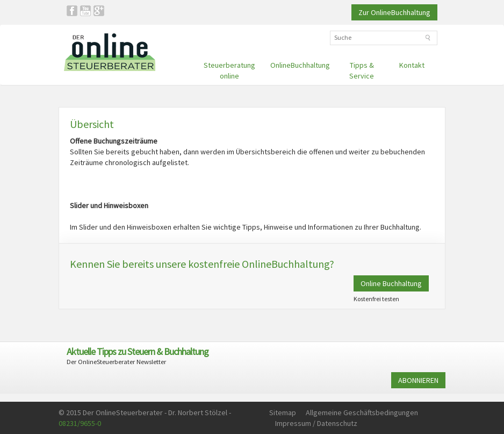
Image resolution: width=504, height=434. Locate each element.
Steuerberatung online (229, 70)
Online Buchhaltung (391, 283)
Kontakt (412, 65)
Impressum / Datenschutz (316, 423)
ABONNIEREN (418, 380)
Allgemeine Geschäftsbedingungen (362, 412)
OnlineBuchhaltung (300, 65)
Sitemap (283, 412)
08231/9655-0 (80, 423)
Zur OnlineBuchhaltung (394, 12)
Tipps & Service (362, 70)
